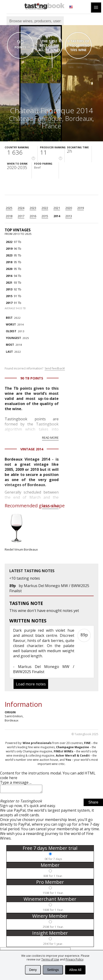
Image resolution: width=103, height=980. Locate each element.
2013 (69, 216)
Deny (33, 970)
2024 (21, 208)
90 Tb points (32, 378)
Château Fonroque (36, 118)
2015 (45, 216)
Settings (53, 970)
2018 (9, 216)
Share (93, 804)
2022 (45, 208)
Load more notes (31, 684)
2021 (57, 208)
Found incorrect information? (35, 369)
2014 (57, 216)
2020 (69, 208)
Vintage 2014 (32, 449)
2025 (9, 208)
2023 (33, 208)
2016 (33, 216)
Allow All (75, 970)
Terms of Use (50, 959)
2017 (21, 216)
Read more (50, 438)
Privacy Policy (75, 959)
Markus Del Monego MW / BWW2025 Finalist (44, 669)
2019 (81, 208)
